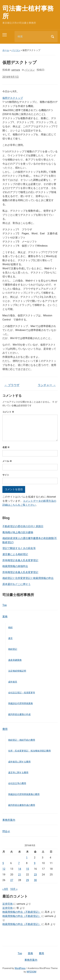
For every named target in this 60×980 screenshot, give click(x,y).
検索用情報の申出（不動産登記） (22, 912)
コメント (8, 412)
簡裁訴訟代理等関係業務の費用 (24, 794)
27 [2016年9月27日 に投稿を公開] (12, 880)
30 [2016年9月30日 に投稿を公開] (35, 880)
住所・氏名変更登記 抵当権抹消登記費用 (29, 751)
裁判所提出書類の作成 (19, 714)
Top (5, 605)
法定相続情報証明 (17, 671)
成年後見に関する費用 (19, 762)
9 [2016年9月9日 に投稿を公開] (35, 863)
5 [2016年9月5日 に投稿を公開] (3, 863)
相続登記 (13, 649)
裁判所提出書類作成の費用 (22, 805)
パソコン (16, 50)
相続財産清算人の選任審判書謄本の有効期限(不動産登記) (30, 540)
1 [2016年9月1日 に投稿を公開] (27, 858)
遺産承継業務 (15, 660)
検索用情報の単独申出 (15, 566)
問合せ (6, 831)
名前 (6, 447)
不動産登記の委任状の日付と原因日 (23, 526)
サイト (6, 475)
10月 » (14, 889)
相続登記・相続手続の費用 (22, 740)
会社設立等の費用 (17, 783)
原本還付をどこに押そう (16, 584)
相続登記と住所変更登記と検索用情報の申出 (28, 578)
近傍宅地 (8, 904)
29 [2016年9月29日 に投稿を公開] (28, 880)
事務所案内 (9, 820)
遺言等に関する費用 (18, 772)
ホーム (6, 50)
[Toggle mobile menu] (5, 35)
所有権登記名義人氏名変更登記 (20, 560)
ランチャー (47, 385)
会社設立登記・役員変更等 (22, 693)
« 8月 (5, 889)
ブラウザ (12, 385)
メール (7, 461)
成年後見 (13, 682)
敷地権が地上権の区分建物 (18, 532)
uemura (16, 70)
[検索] (32, 37)
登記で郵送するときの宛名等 (19, 548)
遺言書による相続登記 (15, 554)
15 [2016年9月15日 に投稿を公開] (28, 869)
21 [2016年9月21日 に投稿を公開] (20, 875)
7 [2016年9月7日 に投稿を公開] (19, 863)
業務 (5, 617)
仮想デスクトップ (13, 98)
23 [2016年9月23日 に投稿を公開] (35, 875)
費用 (5, 729)
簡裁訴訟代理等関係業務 (20, 703)
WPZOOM (31, 972)
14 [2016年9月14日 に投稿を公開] (20, 869)
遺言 (10, 638)
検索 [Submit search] (52, 37)
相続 (10, 627)
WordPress (20, 968)
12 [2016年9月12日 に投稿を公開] (4, 869)
